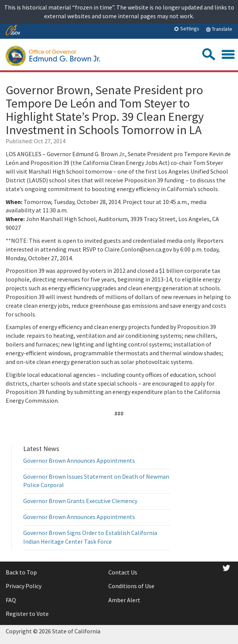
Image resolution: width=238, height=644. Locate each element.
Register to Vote (27, 614)
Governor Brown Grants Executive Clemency (80, 501)
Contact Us (123, 572)
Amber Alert (124, 600)
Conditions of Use (131, 586)
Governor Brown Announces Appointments (79, 460)
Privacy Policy (24, 586)
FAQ (11, 600)
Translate (219, 29)
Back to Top (21, 572)
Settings (186, 28)
